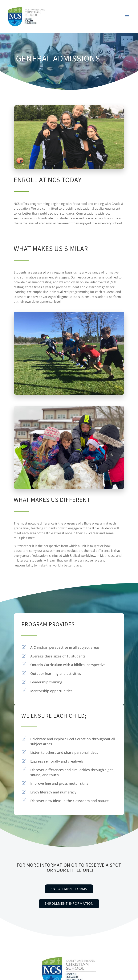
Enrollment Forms (69, 889)
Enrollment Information (69, 904)
